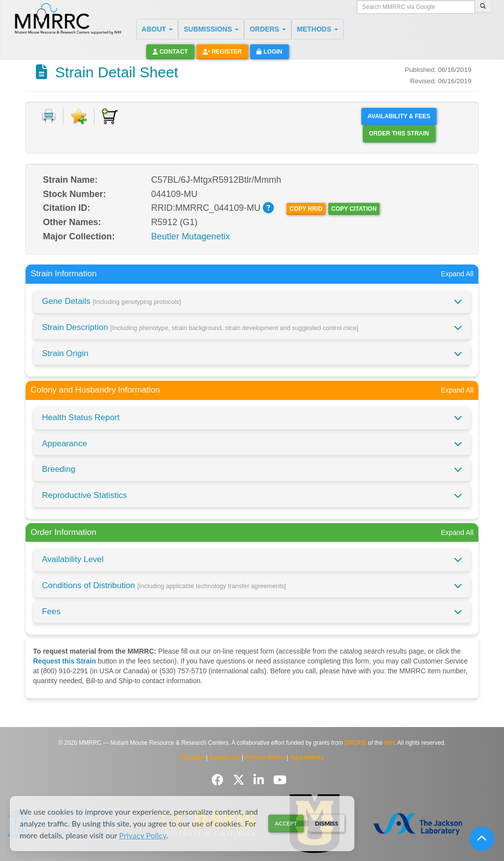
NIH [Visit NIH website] (389, 743)
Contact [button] (170, 52)
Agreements (307, 758)
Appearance (64, 444)
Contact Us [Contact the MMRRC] (225, 758)
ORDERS (268, 29)
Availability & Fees (399, 116)
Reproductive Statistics (84, 495)
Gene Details (111, 301)
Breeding (59, 469)
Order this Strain (399, 133)
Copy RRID (306, 209)
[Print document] (49, 116)
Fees (51, 612)
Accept (286, 823)
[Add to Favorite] (79, 116)
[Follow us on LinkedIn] (260, 780)
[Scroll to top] (482, 839)
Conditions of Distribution (164, 585)
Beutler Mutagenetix (190, 236)
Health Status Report (81, 417)
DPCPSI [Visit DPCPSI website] (355, 743)
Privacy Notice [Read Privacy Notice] (265, 758)
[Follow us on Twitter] (240, 780)
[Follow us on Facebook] (219, 780)
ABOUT (157, 29)
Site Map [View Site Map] (192, 758)
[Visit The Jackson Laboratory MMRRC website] (418, 824)
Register (222, 52)
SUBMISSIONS (211, 29)
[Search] (483, 7)
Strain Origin (65, 353)
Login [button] (269, 52)
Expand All (457, 274)
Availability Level (73, 559)
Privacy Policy (143, 835)
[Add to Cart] (110, 116)
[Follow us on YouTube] (280, 780)
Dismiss (327, 823)
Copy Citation (354, 209)
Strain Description (200, 327)
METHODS (317, 29)
